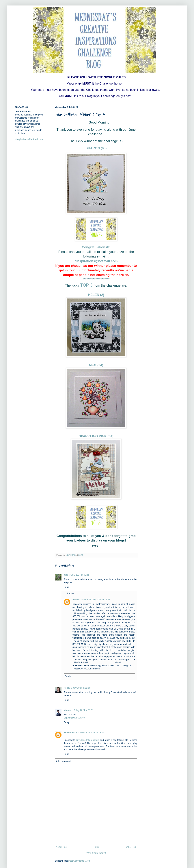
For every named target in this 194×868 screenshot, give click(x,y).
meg (66, 575)
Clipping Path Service (74, 718)
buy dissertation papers (88, 740)
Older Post (131, 847)
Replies (71, 594)
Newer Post (61, 847)
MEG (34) (96, 365)
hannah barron (80, 600)
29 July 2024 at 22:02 (99, 600)
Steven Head (70, 733)
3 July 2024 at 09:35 (79, 575)
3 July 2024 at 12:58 (81, 688)
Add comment (63, 761)
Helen (67, 688)
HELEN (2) (96, 295)
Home (97, 847)
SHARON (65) (96, 148)
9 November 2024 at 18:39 (91, 733)
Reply (67, 587)
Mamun (68, 710)
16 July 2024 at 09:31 (83, 710)
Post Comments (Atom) (80, 861)
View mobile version (96, 853)
